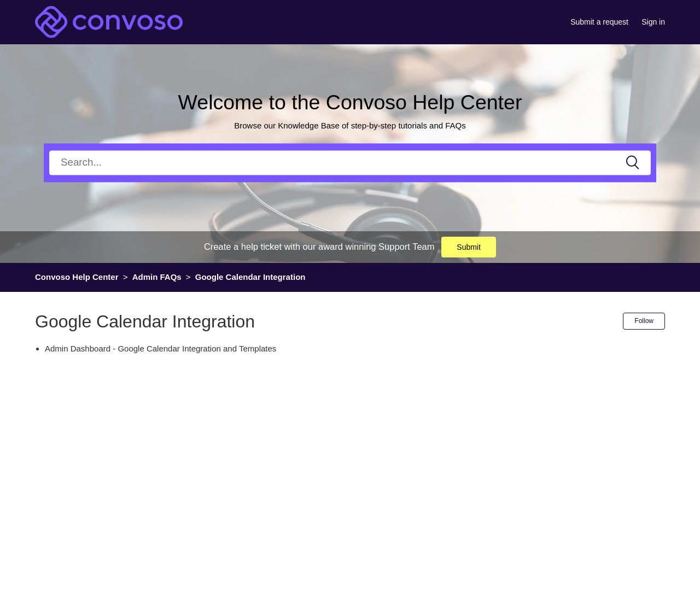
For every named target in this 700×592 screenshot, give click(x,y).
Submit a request (599, 22)
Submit (469, 247)
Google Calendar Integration (250, 277)
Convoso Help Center (77, 277)
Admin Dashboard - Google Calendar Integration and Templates (161, 348)
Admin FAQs (157, 277)
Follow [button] (644, 321)
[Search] (350, 163)
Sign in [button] (653, 22)
